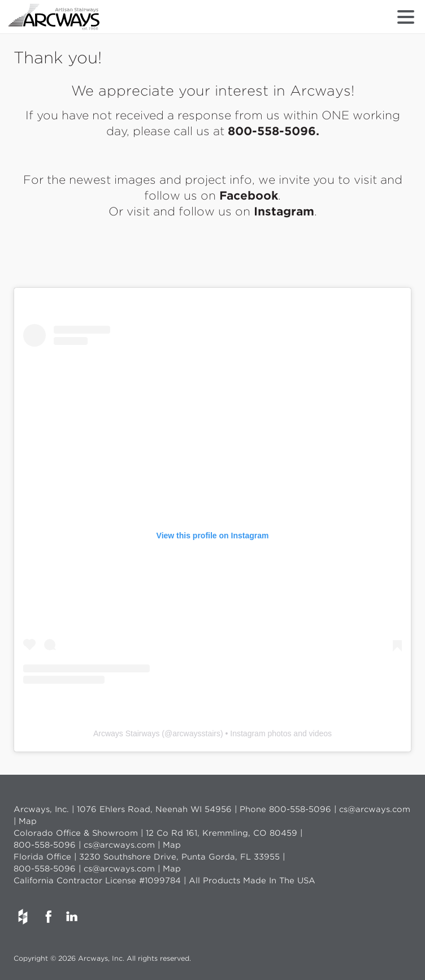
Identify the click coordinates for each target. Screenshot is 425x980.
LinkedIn (71, 917)
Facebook (249, 196)
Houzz (23, 917)
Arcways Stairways (126, 733)
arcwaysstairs (196, 733)
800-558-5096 (272, 131)
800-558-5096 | (304, 809)
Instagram (284, 211)
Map (28, 821)
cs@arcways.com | (123, 845)
